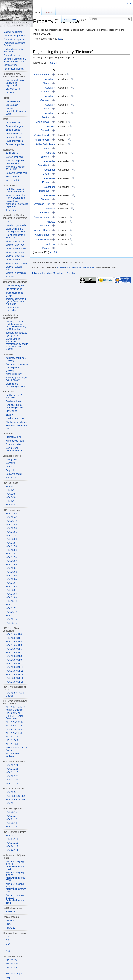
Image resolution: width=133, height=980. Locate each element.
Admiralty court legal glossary (16, 359)
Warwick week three (16, 249)
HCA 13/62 (11, 572)
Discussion (49, 12)
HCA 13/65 (11, 583)
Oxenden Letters (14, 444)
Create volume (13, 101)
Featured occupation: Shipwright (14, 50)
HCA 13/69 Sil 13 (14, 675)
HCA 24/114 (12, 850)
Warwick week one (15, 241)
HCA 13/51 (11, 532)
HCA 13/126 (12, 772)
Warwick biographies (16, 273)
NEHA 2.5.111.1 (14, 729)
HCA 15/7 (11, 803)
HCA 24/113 (12, 846)
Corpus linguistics (15, 157)
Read (58, 20)
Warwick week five (15, 256)
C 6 (8, 940)
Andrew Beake (42, 217)
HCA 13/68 (11, 594)
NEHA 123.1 (12, 737)
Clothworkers (10, 65)
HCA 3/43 (11, 487)
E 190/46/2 (11, 912)
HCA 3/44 (11, 490)
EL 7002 (10, 92)
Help (8, 977)
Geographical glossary (12, 369)
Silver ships (12, 411)
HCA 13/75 (11, 619)
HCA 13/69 (11, 597)
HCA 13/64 (11, 579)
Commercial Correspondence (14, 449)
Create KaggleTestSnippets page (16, 111)
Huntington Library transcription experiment (15, 83)
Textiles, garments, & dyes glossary (16, 334)
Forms (9, 467)
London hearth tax (15, 418)
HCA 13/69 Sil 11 (14, 667)
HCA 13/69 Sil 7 (14, 653)
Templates (11, 478)
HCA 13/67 (11, 590)
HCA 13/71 (11, 605)
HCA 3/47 (11, 501)
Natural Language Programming (15, 162)
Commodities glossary (17, 364)
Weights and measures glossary (15, 385)
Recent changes (14, 974)
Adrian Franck (42, 135)
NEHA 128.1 (12, 744)
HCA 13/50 (11, 528)
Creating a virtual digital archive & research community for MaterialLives (16, 325)
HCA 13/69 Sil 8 (14, 656)
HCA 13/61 (11, 568)
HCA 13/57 (11, 554)
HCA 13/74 (11, 616)
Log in (128, 3)
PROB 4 (10, 921)
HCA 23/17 (11, 819)
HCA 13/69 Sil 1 (14, 638)
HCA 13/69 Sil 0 (14, 634)
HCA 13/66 (11, 587)
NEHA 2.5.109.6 (14, 726)
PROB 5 (10, 924)
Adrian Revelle (42, 140)
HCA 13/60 (11, 565)
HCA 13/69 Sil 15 (14, 682)
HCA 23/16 (11, 816)
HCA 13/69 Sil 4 (14, 642)
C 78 (8, 951)
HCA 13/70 (11, 601)
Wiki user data (13, 180)
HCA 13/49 (11, 524)
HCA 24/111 (12, 839)
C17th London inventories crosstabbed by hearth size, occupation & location (17, 344)
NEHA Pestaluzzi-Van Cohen (17, 749)
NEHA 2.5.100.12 (14, 722)
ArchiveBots (12, 153)
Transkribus (12, 210)
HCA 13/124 (12, 765)
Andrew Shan (42, 235)
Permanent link (13, 137)
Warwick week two (15, 245)
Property (36, 12)
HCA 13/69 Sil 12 (14, 671)
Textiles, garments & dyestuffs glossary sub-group (16, 301)
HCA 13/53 (11, 539)
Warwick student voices (14, 268)
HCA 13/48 (11, 521)
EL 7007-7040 (13, 89)
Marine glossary (14, 374)
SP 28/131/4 (12, 964)
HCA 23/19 (11, 827)
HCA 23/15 (11, 812)
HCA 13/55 (11, 546)
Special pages (13, 130)
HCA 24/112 (12, 843)
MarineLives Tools (15, 441)
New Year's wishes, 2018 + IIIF (15, 168)
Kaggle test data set (13, 69)
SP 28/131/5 (12, 967)
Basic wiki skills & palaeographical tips (16, 230)
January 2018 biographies (13, 309)
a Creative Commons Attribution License (76, 267)
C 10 (8, 944)
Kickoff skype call (14, 289)
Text (60, 39)
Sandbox (10, 277)
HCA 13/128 (12, 780)
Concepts (11, 463)
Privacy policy (39, 273)
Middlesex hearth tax (16, 422)
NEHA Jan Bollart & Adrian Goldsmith (16, 709)
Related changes (14, 126)
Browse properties (15, 144)
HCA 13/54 (11, 543)
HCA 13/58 (11, 557)
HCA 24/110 (12, 836)
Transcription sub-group (15, 294)
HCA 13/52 (11, 535)
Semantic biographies (14, 36)
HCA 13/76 (11, 623)
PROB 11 (11, 928)
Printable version (14, 134)
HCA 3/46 (11, 497)
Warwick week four (15, 252)
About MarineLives (56, 273)
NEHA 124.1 (12, 740)
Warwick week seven (16, 263)
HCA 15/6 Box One (15, 796)
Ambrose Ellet (42, 204)
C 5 (8, 937)
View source (69, 20)
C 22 (8, 948)
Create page (12, 105)
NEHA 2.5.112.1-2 (15, 733)
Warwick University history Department (15, 197)
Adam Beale (43, 122)
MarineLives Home (13, 32)
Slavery (10, 415)
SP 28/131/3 (12, 960)
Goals (9, 222)
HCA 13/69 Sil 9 (14, 660)
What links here (14, 123)
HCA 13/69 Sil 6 (14, 649)
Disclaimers (72, 273)
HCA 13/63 (11, 575)
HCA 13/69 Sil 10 (14, 663)
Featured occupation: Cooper (14, 44)
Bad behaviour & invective (14, 396)
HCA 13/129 (12, 783)
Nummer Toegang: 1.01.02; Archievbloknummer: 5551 (16, 888)
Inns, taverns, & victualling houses (15, 406)
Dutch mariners (13, 401)
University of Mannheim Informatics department (17, 204)
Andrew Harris (42, 230)
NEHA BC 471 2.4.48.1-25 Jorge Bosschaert (15, 716)
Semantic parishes (13, 55)
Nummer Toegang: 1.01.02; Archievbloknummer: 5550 (16, 877)
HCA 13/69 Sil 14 (14, 678)
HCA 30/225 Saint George (15, 695)
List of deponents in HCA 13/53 (16, 236)
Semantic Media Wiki (16, 173)
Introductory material (16, 225)
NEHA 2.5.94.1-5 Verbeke (14, 755)
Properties (11, 470)
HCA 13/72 (11, 608)
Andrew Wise (42, 239)
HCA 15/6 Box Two (15, 800)
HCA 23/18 (11, 823)
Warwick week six (15, 260)
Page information (14, 141)
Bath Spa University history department (16, 190)
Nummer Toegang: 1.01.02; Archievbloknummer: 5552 (16, 899)
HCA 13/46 (11, 514)
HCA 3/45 (11, 494)
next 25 (53, 63)
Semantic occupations (14, 39)
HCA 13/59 (11, 561)
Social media (12, 177)
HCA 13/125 (12, 769)
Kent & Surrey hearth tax (16, 427)
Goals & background (16, 285)
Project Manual (13, 437)
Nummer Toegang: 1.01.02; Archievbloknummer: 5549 (16, 865)
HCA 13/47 (11, 517)
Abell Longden (42, 75)
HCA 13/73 (11, 612)
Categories (11, 459)
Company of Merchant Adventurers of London (15, 60)
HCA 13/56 (11, 550)
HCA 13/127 (12, 776)
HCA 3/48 (11, 505)
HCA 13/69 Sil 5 (14, 645)
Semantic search (14, 474)
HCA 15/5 (11, 792)
